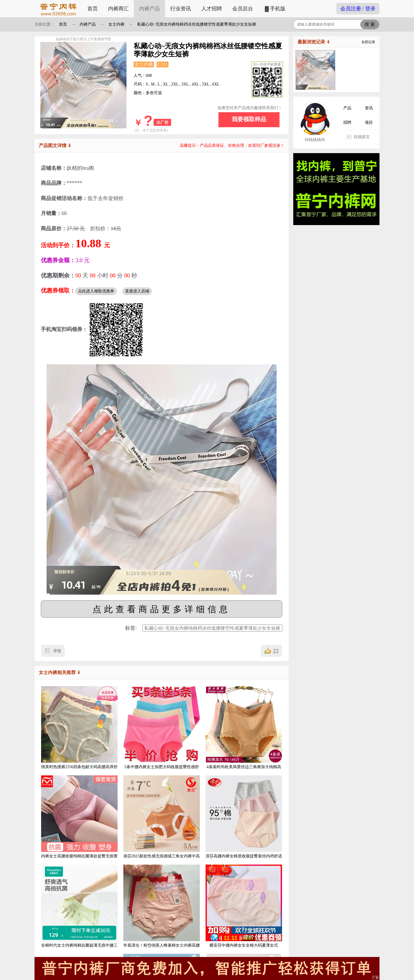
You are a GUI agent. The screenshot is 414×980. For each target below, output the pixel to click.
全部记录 (368, 42)
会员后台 (243, 9)
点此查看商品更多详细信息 (162, 609)
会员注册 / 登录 (358, 9)
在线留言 (362, 137)
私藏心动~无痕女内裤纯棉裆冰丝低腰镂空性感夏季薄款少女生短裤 (197, 24)
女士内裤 (116, 24)
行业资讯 (181, 9)
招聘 (347, 122)
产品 (347, 108)
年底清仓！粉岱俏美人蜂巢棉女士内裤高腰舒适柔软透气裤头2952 (162, 910)
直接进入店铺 (137, 291)
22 (276, 651)
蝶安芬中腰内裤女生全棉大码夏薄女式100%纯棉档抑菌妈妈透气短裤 (244, 910)
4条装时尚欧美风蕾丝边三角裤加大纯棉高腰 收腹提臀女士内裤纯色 (244, 732)
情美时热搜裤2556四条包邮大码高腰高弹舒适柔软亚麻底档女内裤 (79, 732)
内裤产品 (149, 9)
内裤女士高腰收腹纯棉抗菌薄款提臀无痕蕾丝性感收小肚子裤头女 (79, 821)
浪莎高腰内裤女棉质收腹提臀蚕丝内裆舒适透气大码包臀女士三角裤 (244, 821)
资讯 (369, 108)
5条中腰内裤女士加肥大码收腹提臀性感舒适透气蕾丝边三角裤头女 (162, 732)
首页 (93, 9)
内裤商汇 (118, 9)
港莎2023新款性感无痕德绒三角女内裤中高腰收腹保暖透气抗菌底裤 (162, 821)
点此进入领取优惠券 (96, 291)
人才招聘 (212, 9)
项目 (369, 122)
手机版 (274, 9)
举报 (57, 651)
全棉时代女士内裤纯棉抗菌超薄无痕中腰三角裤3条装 (79, 910)
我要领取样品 (249, 119)
